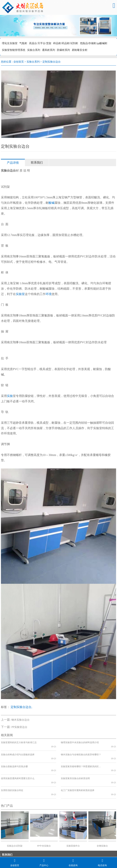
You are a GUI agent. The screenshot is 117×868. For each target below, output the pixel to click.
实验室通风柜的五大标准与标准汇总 (19, 742)
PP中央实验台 (44, 826)
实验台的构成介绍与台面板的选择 (18, 750)
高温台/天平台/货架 (40, 43)
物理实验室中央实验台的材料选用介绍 (80, 742)
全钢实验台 (102, 826)
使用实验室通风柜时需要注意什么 (18, 766)
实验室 (20, 294)
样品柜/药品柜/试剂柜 (66, 43)
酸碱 (52, 203)
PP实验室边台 (19, 727)
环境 (49, 294)
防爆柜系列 (63, 50)
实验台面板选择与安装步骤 (14, 758)
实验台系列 (34, 50)
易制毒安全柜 (80, 50)
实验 (10, 396)
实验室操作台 (73, 826)
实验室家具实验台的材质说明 (75, 766)
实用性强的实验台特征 (12, 774)
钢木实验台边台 (20, 720)
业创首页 (19, 62)
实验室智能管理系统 (14, 50)
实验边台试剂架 (15, 826)
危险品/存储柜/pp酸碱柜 (94, 43)
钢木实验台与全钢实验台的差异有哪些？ (81, 750)
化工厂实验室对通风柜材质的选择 (78, 774)
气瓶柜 (23, 43)
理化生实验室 (10, 43)
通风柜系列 (49, 50)
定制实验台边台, (21, 707)
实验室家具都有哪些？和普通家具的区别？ (82, 758)
